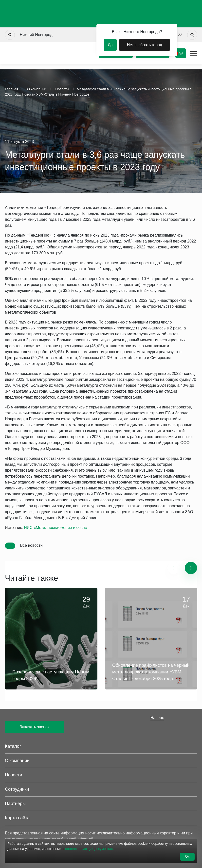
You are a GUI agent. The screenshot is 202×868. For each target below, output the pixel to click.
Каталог (13, 746)
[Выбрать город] (10, 35)
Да (110, 45)
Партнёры (15, 804)
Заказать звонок (35, 727)
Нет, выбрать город (145, 45)
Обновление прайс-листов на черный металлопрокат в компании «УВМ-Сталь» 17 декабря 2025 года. (151, 672)
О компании (17, 761)
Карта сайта (17, 818)
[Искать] (192, 35)
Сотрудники (17, 789)
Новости (14, 775)
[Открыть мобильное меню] (193, 53)
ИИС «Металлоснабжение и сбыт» (56, 528)
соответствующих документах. (89, 849)
